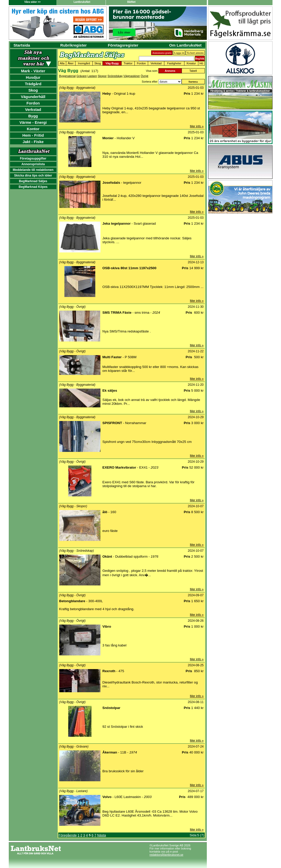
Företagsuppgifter (33, 159)
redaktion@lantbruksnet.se (167, 855)
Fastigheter (174, 63)
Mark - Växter (33, 71)
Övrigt (144, 76)
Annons (170, 71)
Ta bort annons (195, 53)
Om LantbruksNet (185, 45)
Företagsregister (123, 45)
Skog (33, 90)
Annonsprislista (33, 164)
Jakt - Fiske (33, 142)
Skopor (102, 76)
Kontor (33, 129)
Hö (201, 63)
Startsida (22, 45)
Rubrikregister (74, 45)
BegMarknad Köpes (33, 187)
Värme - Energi (33, 122)
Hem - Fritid (33, 135)
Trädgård (33, 84)
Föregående (68, 835)
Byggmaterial (67, 76)
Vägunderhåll (33, 97)
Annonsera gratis (162, 53)
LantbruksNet (82, 2)
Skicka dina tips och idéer (33, 176)
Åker (71, 63)
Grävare (82, 76)
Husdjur (33, 77)
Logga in (179, 53)
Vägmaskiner (132, 76)
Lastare (92, 76)
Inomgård (84, 63)
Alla (62, 63)
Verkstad (33, 109)
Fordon (33, 103)
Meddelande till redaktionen (33, 170)
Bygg (33, 116)
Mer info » (197, 126)
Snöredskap (115, 76)
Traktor (128, 63)
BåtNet (131, 2)
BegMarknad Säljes (33, 181)
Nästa (101, 835)
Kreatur (191, 63)
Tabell (193, 71)
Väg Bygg (112, 63)
